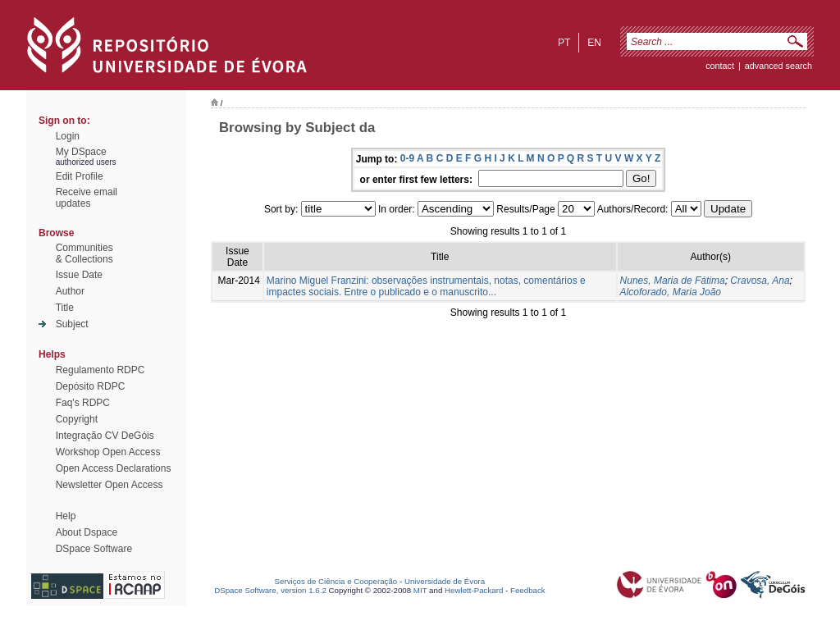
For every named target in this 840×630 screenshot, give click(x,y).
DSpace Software (94, 549)
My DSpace (81, 152)
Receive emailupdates (87, 198)
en (594, 43)
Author (70, 291)
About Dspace (87, 532)
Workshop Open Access (108, 452)
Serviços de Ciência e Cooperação (336, 581)
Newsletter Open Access (110, 485)
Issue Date (79, 275)
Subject (72, 324)
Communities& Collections (84, 253)
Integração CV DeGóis (105, 436)
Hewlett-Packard (474, 590)
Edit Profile (80, 176)
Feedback (528, 590)
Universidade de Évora (445, 581)
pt (564, 43)
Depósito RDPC (91, 386)
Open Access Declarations (114, 468)
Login (68, 136)
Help (66, 516)
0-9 (407, 158)
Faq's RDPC (83, 403)
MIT (420, 590)
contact (720, 66)
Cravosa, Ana (760, 281)
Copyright (77, 419)
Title (65, 308)
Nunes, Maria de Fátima (673, 281)
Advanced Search (778, 66)
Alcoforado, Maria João (671, 292)
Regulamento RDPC (100, 370)
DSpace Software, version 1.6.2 (270, 590)
